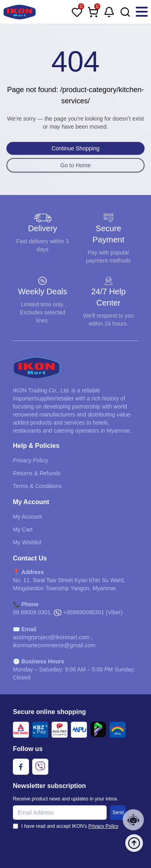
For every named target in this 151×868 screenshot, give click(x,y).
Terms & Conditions (37, 486)
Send (118, 813)
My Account (27, 517)
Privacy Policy (30, 460)
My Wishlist (27, 542)
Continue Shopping (75, 148)
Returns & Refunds (37, 473)
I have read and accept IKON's (70, 826)
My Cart (23, 529)
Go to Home (75, 165)
